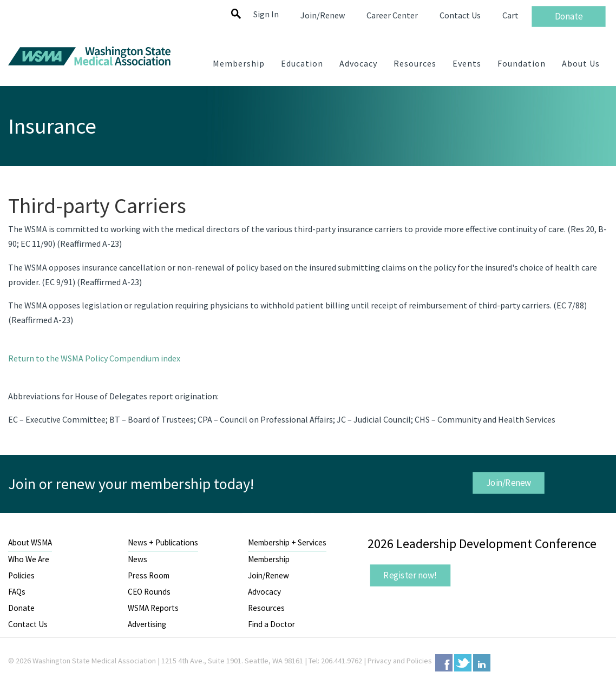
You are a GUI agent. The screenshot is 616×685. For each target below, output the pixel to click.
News (137, 559)
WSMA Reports (153, 608)
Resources (266, 608)
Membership (269, 559)
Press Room (149, 575)
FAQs (17, 592)
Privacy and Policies (400, 661)
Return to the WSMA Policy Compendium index (94, 358)
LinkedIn (482, 663)
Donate (21, 608)
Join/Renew (508, 482)
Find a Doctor (271, 624)
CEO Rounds (149, 592)
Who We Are (29, 559)
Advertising (147, 624)
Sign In (266, 14)
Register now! (410, 575)
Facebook (444, 663)
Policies (21, 575)
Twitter (463, 663)
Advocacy (264, 592)
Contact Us (28, 624)
